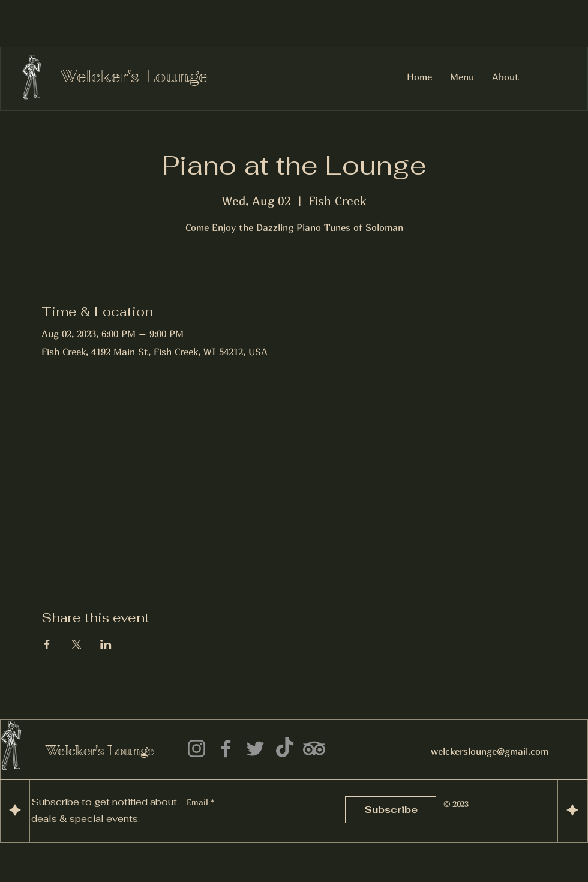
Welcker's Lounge (134, 76)
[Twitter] (255, 748)
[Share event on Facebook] (47, 644)
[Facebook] (226, 748)
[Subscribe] (391, 810)
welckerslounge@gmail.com (490, 751)
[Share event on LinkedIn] (106, 644)
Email (199, 802)
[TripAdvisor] (314, 748)
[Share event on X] (76, 644)
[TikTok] (285, 748)
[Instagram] (196, 748)
